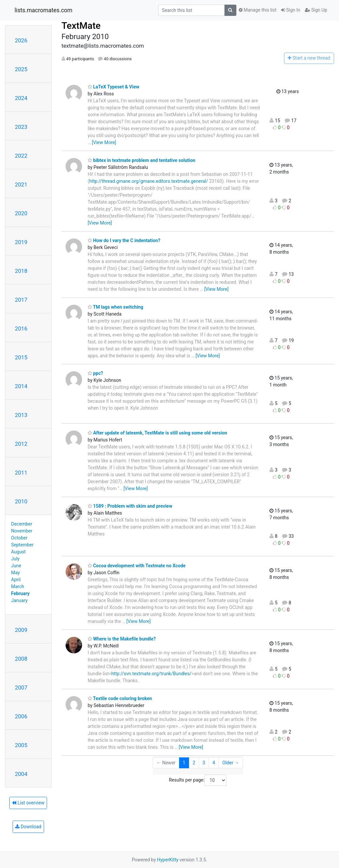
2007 (21, 688)
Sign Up (316, 10)
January (20, 600)
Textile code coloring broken (120, 698)
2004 (21, 774)
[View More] (104, 142)
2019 (21, 242)
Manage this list (258, 10)
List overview (28, 803)
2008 (21, 659)
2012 (21, 444)
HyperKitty (168, 860)
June (16, 566)
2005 (21, 745)
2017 (21, 300)
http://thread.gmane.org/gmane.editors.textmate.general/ (148, 181)
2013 (21, 415)
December (22, 524)
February (21, 593)
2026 (21, 40)
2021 (21, 184)
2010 (21, 501)
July (15, 559)
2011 (21, 473)
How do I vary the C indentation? (124, 240)
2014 (21, 386)
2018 (21, 271)
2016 (21, 329)
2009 (21, 630)
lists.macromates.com (44, 10)
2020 (21, 213)
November (22, 531)
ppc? (96, 373)
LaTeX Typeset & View (114, 87)
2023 (21, 127)
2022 (21, 156)
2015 (21, 357)
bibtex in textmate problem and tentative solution (142, 160)
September (23, 545)
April (16, 580)
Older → (231, 763)
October (19, 538)
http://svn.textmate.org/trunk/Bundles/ (151, 674)
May (16, 573)
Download (28, 827)
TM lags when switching (116, 307)
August (19, 552)
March (18, 587)
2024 (21, 98)
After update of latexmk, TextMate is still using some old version (157, 433)
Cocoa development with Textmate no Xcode (137, 566)
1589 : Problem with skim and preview (130, 506)
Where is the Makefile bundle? (122, 639)
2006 (21, 716)
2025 (21, 69)
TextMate (81, 26)
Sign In (291, 10)
